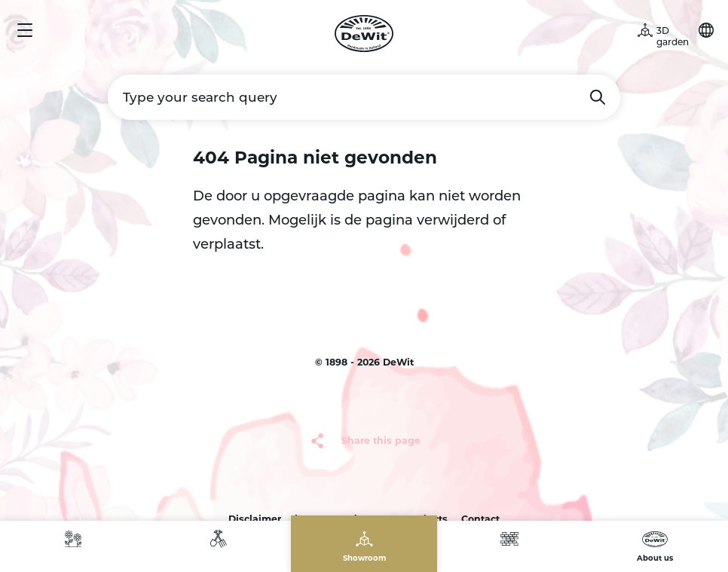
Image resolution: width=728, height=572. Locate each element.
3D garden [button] (673, 36)
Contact (480, 519)
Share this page (381, 440)
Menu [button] (25, 30)
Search (598, 97)
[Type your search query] (364, 97)
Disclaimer (255, 519)
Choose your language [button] (706, 30)
